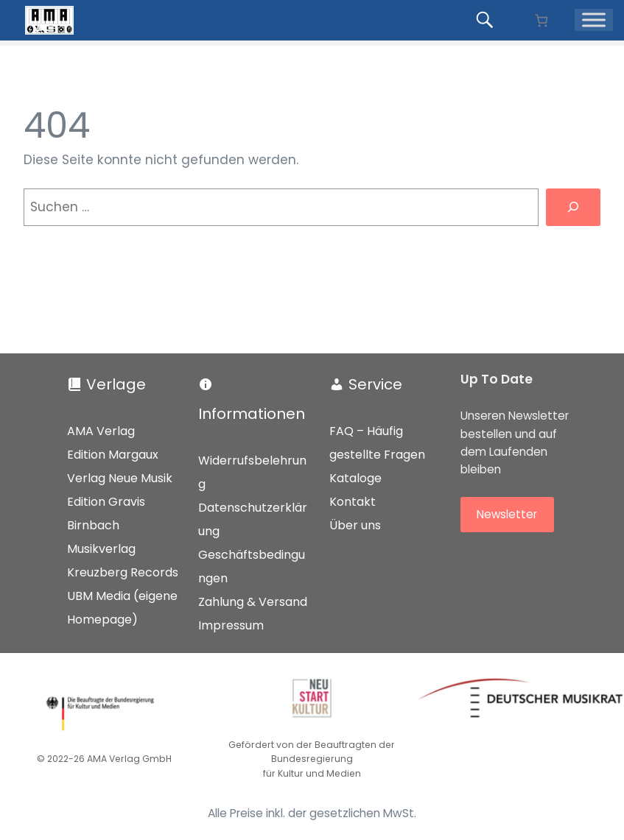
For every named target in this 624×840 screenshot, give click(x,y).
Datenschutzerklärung (253, 519)
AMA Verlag (101, 431)
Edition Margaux (113, 455)
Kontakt (353, 502)
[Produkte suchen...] (487, 20)
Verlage (116, 384)
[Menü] (594, 20)
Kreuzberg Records (123, 572)
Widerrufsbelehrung (252, 472)
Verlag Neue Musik (120, 478)
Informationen (252, 414)
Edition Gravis (106, 502)
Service (375, 384)
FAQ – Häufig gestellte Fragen (377, 443)
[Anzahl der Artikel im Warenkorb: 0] (541, 20)
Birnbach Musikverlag (101, 537)
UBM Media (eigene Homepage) (122, 608)
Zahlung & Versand (253, 602)
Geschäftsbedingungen (252, 567)
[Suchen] (573, 207)
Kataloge (355, 478)
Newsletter (507, 514)
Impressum (231, 625)
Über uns (355, 525)
